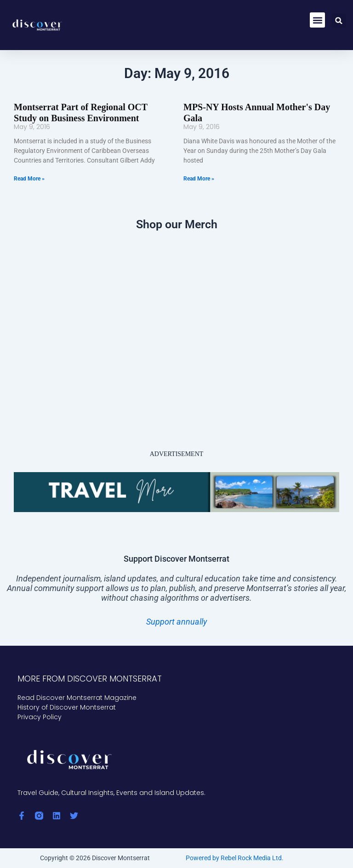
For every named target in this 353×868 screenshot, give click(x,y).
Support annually (176, 622)
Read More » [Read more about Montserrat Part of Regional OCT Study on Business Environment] (29, 179)
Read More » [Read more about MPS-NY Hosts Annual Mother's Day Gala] (199, 179)
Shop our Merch (177, 224)
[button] (317, 20)
